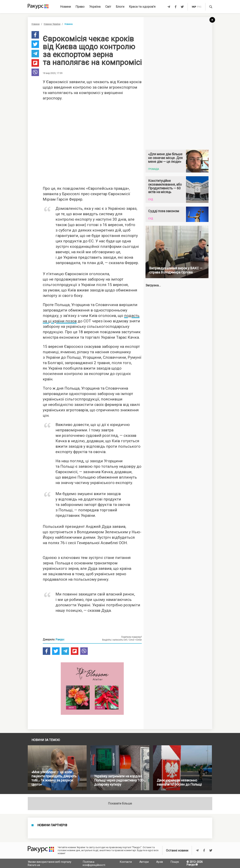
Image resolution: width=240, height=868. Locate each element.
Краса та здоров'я (142, 7)
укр (194, 7)
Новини (66, 7)
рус (199, 7)
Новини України (52, 24)
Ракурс (60, 639)
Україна (95, 7)
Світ (108, 7)
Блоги (120, 7)
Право (80, 7)
